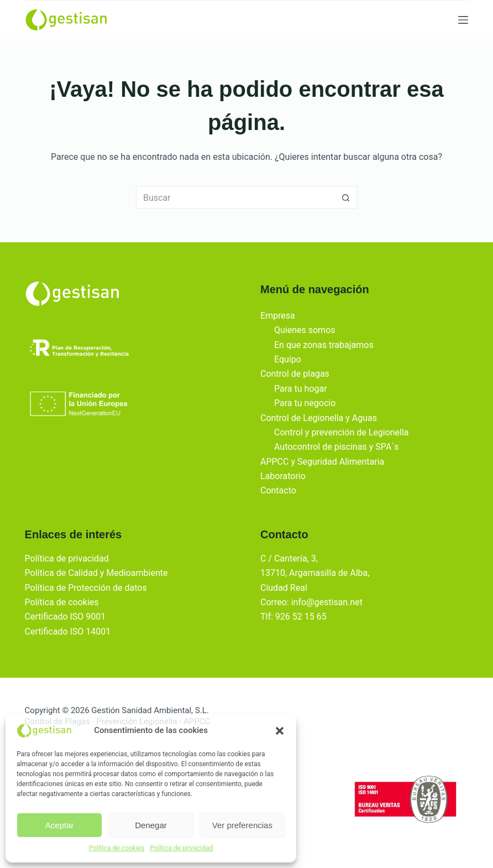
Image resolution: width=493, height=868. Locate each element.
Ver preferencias (242, 825)
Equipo (288, 359)
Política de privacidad (181, 848)
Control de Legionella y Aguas (319, 418)
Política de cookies (117, 848)
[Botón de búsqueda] (346, 197)
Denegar (151, 825)
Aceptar (60, 825)
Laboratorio (283, 476)
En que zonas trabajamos (324, 345)
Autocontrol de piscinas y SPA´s (337, 447)
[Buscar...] (235, 197)
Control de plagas (295, 374)
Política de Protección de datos (86, 588)
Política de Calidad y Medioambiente (96, 573)
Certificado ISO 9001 (65, 617)
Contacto (278, 490)
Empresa (278, 316)
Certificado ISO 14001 (68, 631)
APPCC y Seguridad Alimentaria (322, 462)
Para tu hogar (301, 389)
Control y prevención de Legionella (342, 432)
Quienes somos (305, 330)
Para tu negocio (305, 403)
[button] (280, 731)
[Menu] (463, 20)
